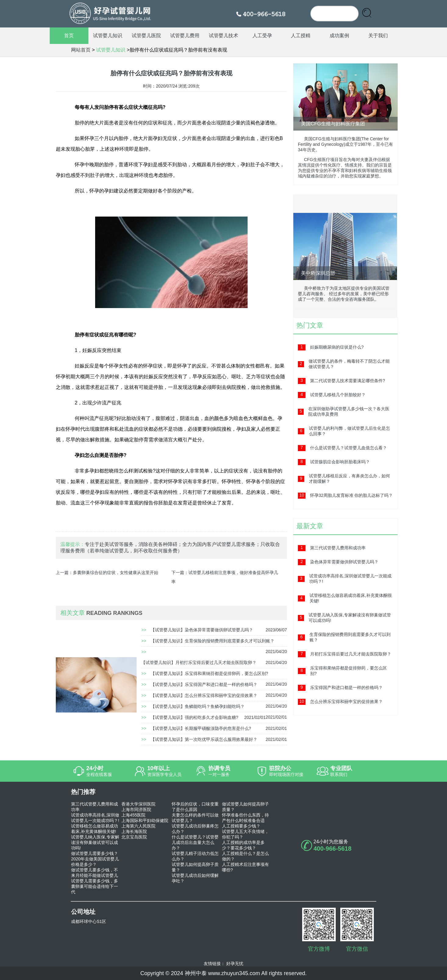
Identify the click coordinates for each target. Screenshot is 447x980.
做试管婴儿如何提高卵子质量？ (245, 807)
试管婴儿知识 (108, 36)
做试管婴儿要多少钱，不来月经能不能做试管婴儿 (95, 873)
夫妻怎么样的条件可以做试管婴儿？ (195, 818)
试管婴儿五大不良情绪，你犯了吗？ (245, 834)
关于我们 (378, 36)
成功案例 (339, 36)
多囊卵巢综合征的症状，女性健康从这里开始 (116, 573)
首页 (69, 36)
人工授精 (301, 36)
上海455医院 (133, 815)
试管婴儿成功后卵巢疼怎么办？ (195, 829)
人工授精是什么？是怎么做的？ (245, 856)
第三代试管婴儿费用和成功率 (95, 807)
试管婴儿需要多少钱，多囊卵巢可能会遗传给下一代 (95, 886)
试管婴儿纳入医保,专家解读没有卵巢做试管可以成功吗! (95, 842)
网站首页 (81, 50)
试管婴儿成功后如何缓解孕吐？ (195, 878)
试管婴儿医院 (146, 36)
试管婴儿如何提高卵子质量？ (195, 867)
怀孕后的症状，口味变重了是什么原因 (195, 807)
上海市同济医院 (136, 809)
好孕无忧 (235, 964)
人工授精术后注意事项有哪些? (245, 867)
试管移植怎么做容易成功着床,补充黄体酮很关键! (95, 829)
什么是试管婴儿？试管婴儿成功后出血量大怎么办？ (195, 842)
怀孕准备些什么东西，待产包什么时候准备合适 (245, 818)
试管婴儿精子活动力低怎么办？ (195, 856)
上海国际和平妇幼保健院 (145, 820)
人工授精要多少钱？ (241, 826)
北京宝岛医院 (134, 837)
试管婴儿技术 (223, 36)
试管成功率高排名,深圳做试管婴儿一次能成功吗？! (95, 818)
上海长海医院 (134, 831)
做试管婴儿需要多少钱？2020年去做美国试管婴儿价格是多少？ (95, 859)
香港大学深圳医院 (138, 804)
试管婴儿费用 (185, 36)
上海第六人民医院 (138, 826)
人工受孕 (262, 36)
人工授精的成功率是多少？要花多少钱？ (243, 845)
